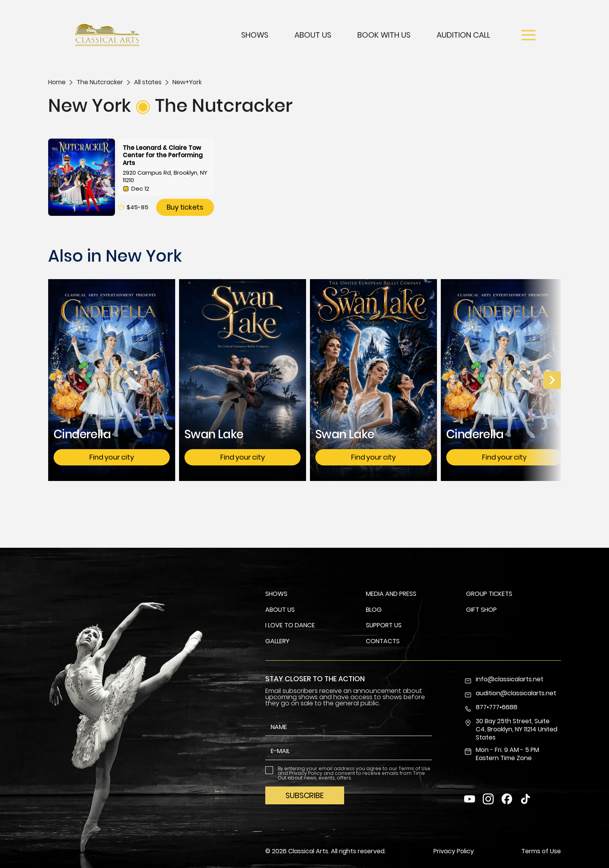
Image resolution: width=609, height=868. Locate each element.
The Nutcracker (100, 82)
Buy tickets (185, 207)
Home (57, 82)
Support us (384, 625)
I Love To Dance (290, 625)
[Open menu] (528, 35)
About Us (313, 35)
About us (280, 610)
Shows (255, 35)
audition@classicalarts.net (510, 694)
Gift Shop (481, 610)
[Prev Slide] (552, 380)
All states (148, 82)
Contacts (383, 641)
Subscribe (304, 795)
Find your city (111, 457)
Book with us (384, 35)
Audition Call (463, 35)
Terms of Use (414, 768)
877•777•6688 (491, 708)
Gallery (277, 641)
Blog (374, 610)
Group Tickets (489, 594)
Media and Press (391, 594)
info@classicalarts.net (504, 680)
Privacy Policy (306, 773)
